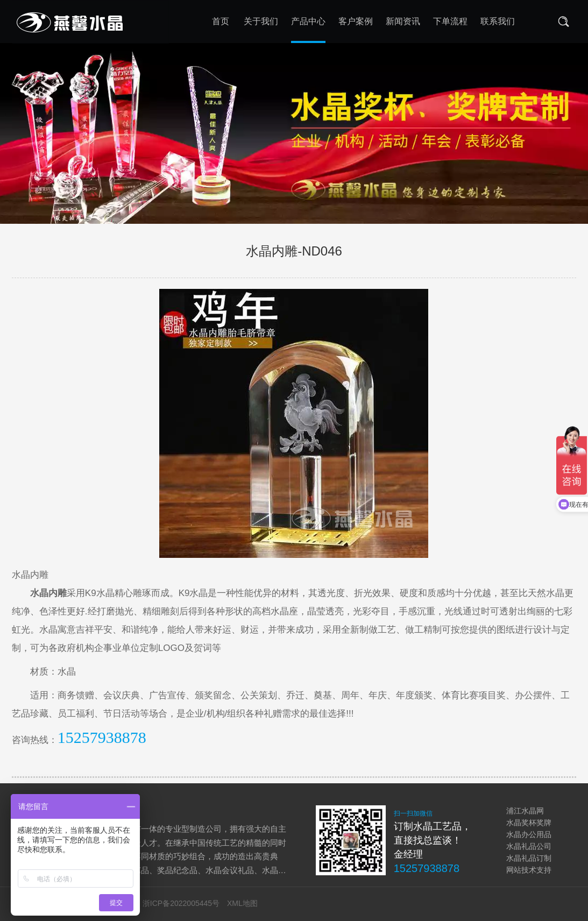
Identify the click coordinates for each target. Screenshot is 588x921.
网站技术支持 (529, 870)
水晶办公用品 (529, 834)
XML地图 (242, 903)
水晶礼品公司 (529, 846)
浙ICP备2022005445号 (181, 903)
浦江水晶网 (525, 811)
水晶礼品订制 (529, 858)
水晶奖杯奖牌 (529, 823)
